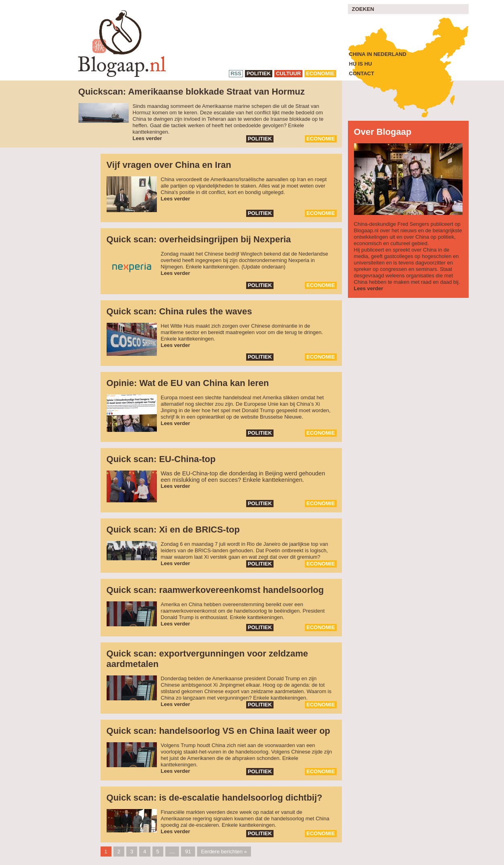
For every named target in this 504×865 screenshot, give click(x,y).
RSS (236, 73)
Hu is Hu (361, 64)
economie (320, 73)
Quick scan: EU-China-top (161, 459)
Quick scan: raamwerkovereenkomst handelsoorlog (215, 590)
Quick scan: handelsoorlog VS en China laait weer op (218, 731)
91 (188, 852)
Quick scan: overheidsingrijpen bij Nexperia (199, 239)
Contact (362, 73)
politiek (259, 73)
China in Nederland (378, 54)
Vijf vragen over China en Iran (169, 165)
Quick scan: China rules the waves (179, 311)
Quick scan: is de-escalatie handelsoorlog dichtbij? (215, 798)
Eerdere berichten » (224, 852)
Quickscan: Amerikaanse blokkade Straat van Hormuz (192, 92)
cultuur (288, 73)
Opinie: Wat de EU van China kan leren (188, 383)
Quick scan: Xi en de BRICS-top (173, 530)
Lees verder (147, 138)
